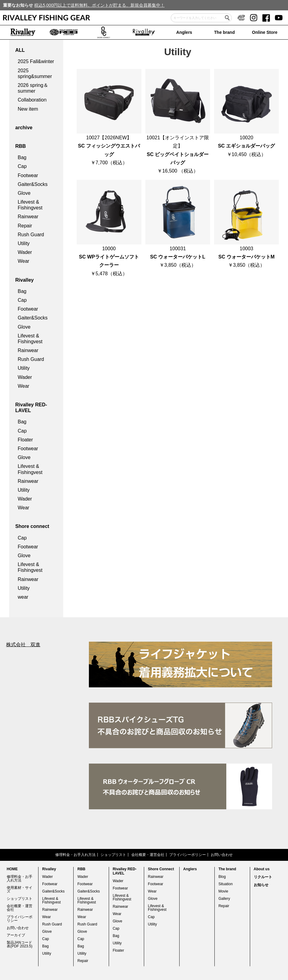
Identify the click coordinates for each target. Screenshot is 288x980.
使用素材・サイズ (20, 889)
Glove (24, 193)
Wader (25, 252)
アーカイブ (16, 935)
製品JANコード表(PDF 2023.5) (20, 944)
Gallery (224, 899)
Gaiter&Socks (33, 184)
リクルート (263, 877)
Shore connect (32, 526)
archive (24, 128)
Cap (22, 166)
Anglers (184, 32)
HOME (12, 869)
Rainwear (28, 217)
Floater (25, 440)
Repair (25, 226)
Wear (24, 261)
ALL (20, 50)
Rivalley (24, 280)
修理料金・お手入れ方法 (75, 855)
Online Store (265, 32)
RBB (21, 146)
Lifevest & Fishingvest (30, 205)
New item (28, 109)
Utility (24, 243)
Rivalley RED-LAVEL (31, 408)
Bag (22, 157)
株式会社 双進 (23, 645)
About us (262, 869)
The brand (224, 32)
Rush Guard (31, 235)
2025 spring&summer (35, 73)
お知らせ (261, 885)
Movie (223, 891)
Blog (222, 877)
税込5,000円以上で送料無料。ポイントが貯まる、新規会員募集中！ (99, 5)
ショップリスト (113, 855)
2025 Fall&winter (36, 61)
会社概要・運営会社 (148, 855)
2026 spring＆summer (33, 88)
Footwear (28, 175)
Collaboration (32, 100)
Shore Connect (161, 869)
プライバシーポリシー (188, 855)
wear (23, 597)
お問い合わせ (222, 855)
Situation (226, 884)
